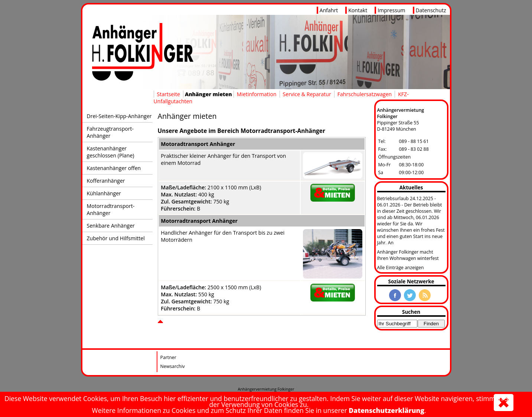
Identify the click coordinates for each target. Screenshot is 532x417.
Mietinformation (257, 94)
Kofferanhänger (106, 181)
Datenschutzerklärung (386, 410)
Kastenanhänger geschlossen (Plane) (111, 152)
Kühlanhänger (104, 193)
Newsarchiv (173, 366)
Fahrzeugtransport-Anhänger (110, 132)
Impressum (391, 10)
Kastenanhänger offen (114, 168)
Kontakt (358, 10)
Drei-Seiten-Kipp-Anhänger (119, 116)
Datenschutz (431, 10)
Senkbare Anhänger (111, 226)
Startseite (169, 94)
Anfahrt (329, 10)
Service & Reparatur (307, 94)
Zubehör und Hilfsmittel (116, 238)
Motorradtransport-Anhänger (111, 209)
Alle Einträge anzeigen (401, 268)
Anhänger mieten (208, 94)
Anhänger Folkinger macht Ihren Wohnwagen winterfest (408, 255)
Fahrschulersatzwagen (365, 94)
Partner (168, 357)
